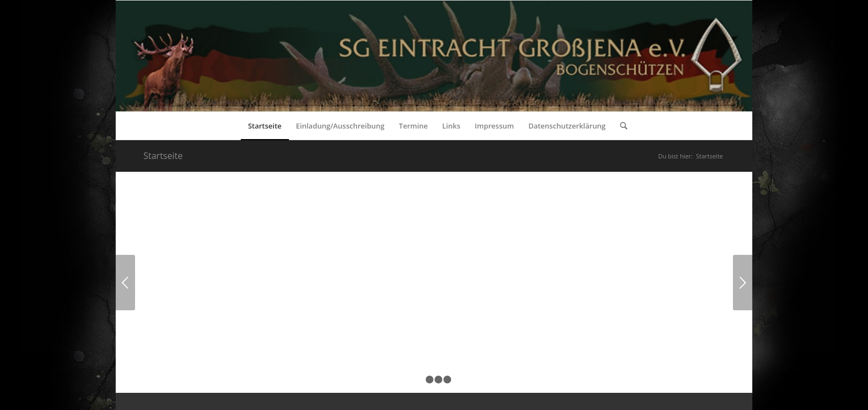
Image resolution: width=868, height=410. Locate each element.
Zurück (125, 283)
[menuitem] (265, 126)
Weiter (743, 283)
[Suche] (620, 126)
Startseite (163, 156)
